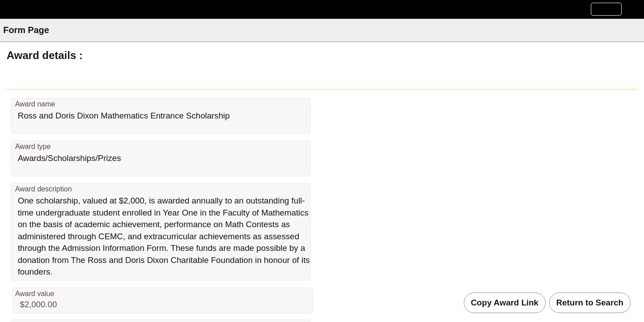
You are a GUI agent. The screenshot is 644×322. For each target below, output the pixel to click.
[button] (606, 9)
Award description (44, 189)
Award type (33, 146)
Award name (35, 104)
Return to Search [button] (590, 303)
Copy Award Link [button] (505, 303)
